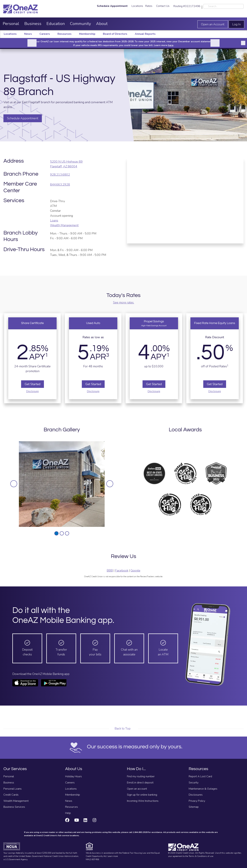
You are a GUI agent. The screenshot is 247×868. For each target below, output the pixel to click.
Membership (87, 34)
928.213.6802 (60, 175)
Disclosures (196, 795)
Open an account (137, 789)
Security (194, 783)
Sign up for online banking (142, 795)
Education (56, 24)
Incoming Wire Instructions (143, 801)
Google (135, 571)
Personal (11, 24)
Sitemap (194, 807)
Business (33, 24)
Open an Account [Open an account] (213, 24)
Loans (54, 220)
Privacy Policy (197, 801)
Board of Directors (115, 34)
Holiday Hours (73, 776)
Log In (236, 24)
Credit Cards (11, 795)
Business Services (14, 807)
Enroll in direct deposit (140, 783)
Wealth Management (64, 225)
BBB (110, 571)
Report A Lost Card (200, 776)
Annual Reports (145, 34)
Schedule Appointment (23, 118)
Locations (137, 6)
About (102, 24)
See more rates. (124, 302)
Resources (64, 34)
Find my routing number (141, 776)
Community (80, 24)
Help (68, 813)
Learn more (113, 856)
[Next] (215, 43)
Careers (45, 34)
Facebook (122, 571)
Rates (149, 6)
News (28, 34)
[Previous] (32, 43)
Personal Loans (13, 789)
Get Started (33, 384)
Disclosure (33, 391)
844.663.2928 (60, 185)
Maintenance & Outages (203, 789)
